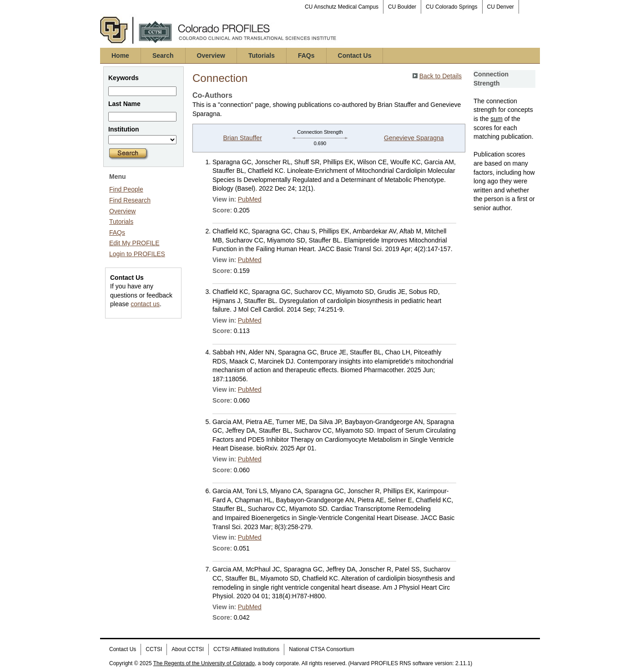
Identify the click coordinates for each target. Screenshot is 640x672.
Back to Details (441, 76)
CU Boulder (402, 7)
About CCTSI (188, 649)
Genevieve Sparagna (414, 138)
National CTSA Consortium (321, 649)
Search (163, 56)
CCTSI (154, 649)
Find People (126, 189)
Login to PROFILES (137, 254)
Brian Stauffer (242, 138)
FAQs (306, 56)
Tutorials (262, 56)
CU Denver (501, 7)
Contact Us (355, 56)
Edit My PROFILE (134, 243)
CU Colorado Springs (451, 7)
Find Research (130, 200)
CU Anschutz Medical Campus (342, 7)
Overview (211, 56)
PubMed (250, 199)
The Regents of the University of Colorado (204, 663)
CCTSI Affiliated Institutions (246, 649)
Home (120, 56)
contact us (145, 304)
